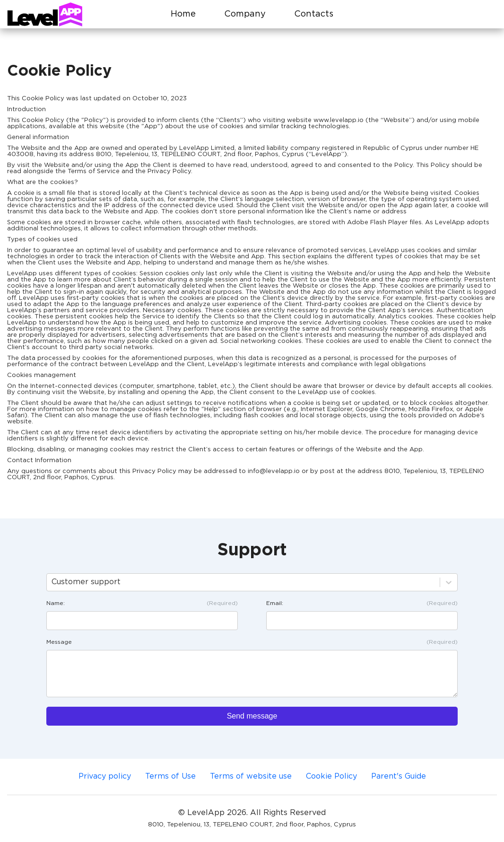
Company (245, 14)
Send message (252, 716)
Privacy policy (105, 776)
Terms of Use (170, 776)
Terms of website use (251, 776)
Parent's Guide (399, 776)
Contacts (314, 14)
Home (183, 14)
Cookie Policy (331, 776)
